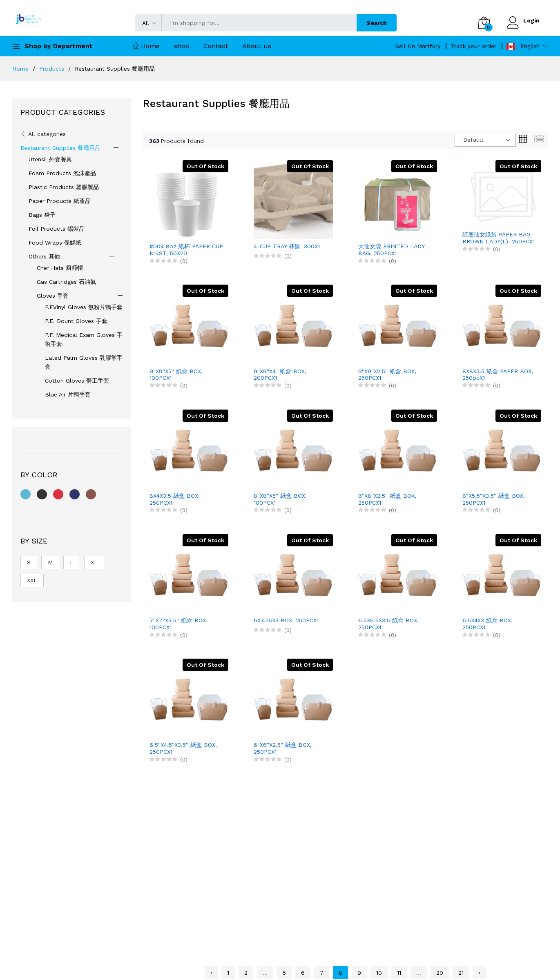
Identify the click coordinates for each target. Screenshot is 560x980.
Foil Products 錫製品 (57, 229)
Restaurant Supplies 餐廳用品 (60, 148)
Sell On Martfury (418, 46)
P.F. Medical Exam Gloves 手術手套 (84, 339)
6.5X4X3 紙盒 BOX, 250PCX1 (487, 624)
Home (146, 46)
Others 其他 (44, 256)
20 (440, 973)
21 (461, 973)
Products (52, 69)
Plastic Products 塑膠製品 (64, 187)
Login (531, 20)
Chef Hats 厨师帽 (60, 268)
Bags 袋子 (42, 215)
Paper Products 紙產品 (60, 201)
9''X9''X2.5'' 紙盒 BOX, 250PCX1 (387, 375)
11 (399, 973)
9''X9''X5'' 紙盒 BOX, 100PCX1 (176, 375)
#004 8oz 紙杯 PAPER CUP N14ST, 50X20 (186, 250)
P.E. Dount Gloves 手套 (76, 321)
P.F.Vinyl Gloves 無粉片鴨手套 (84, 307)
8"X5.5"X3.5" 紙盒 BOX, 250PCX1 (494, 499)
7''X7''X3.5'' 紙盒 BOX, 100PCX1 (178, 624)
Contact (216, 46)
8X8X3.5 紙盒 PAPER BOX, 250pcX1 (498, 375)
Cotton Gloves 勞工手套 (77, 381)
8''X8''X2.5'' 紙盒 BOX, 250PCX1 (387, 499)
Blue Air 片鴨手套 (68, 394)
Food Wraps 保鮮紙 (55, 243)
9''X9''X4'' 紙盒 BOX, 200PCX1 (280, 375)
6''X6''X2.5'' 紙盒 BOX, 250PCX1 (283, 748)
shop (182, 46)
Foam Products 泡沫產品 (62, 173)
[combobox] (485, 140)
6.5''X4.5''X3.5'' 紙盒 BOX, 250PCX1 (183, 748)
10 (379, 973)
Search (377, 23)
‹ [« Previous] (211, 973)
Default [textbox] (473, 140)
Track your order (473, 46)
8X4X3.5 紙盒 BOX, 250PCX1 (175, 499)
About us (257, 46)
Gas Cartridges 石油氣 (66, 282)
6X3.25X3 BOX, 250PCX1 (286, 620)
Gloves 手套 (53, 296)
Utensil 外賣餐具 (50, 159)
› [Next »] (480, 973)
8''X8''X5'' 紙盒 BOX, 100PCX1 (280, 499)
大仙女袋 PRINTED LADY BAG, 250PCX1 (391, 250)
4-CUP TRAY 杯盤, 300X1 (287, 246)
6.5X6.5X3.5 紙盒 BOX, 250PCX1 (388, 624)
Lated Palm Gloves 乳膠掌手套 (84, 362)
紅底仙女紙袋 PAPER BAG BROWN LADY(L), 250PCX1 (499, 238)
